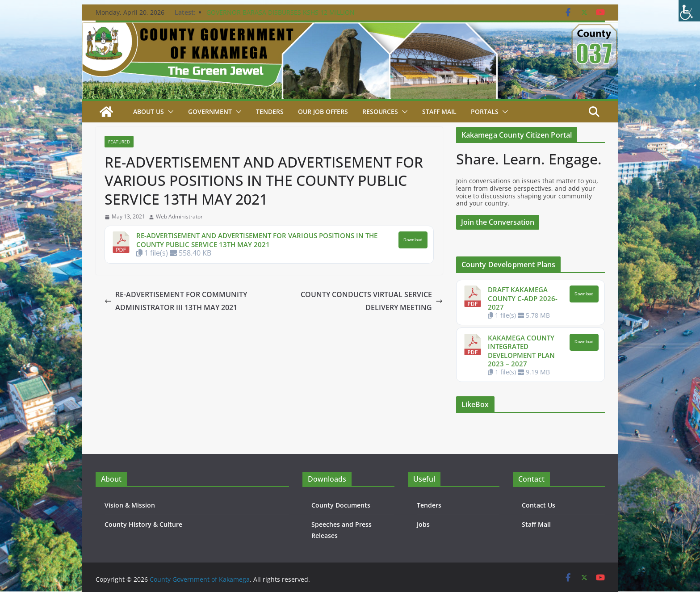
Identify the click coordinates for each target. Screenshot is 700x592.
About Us (149, 111)
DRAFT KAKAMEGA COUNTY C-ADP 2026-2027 (523, 298)
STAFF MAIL (439, 111)
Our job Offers (323, 111)
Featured (119, 142)
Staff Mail (536, 524)
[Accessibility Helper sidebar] (689, 11)
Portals (485, 111)
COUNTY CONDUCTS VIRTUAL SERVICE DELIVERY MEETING (372, 301)
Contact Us (539, 505)
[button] (169, 112)
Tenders (270, 111)
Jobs (423, 524)
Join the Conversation (498, 222)
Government (210, 111)
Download (413, 240)
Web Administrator (179, 217)
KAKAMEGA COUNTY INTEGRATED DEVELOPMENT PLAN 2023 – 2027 (521, 351)
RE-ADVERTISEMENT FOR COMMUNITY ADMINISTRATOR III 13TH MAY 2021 (176, 301)
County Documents (341, 505)
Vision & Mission (130, 505)
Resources (380, 111)
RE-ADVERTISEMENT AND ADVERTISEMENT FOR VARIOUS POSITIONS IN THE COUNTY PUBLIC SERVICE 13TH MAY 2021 (257, 240)
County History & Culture (143, 524)
